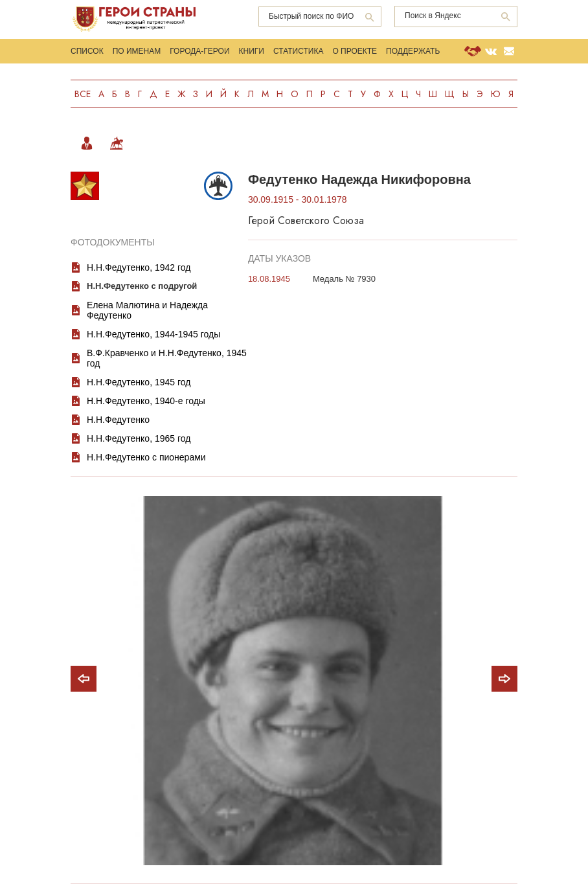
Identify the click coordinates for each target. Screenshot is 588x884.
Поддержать (413, 51)
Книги (252, 51)
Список (87, 51)
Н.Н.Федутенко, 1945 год (139, 382)
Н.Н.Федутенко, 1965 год (139, 438)
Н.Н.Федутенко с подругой (142, 286)
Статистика (298, 51)
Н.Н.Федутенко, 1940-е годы (146, 401)
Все (83, 94)
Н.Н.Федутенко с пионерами (146, 457)
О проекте (355, 51)
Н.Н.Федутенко (118, 420)
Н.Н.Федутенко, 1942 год (139, 267)
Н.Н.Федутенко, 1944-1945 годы (153, 334)
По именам (137, 51)
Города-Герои (199, 51)
